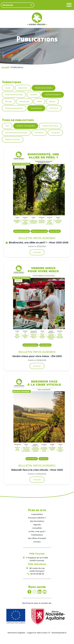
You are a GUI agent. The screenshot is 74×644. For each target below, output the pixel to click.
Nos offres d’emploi (37, 538)
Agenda (37, 525)
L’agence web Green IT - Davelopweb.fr (47, 633)
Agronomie (23, 88)
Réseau (52, 101)
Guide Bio (55, 133)
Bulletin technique (50, 126)
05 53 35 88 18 (37, 574)
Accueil (5, 67)
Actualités (37, 528)
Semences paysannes (14, 108)
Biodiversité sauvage (14, 95)
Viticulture (54, 108)
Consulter (37, 252)
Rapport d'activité (13, 139)
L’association (37, 514)
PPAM (39, 101)
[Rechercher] (31, 5)
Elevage (9, 101)
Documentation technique (16, 133)
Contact (37, 542)
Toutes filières (36, 108)
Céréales (34, 95)
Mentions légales (16, 633)
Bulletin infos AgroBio (26, 126)
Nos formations (37, 521)
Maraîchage (24, 101)
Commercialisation (53, 95)
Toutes (8, 88)
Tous (7, 126)
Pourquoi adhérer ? (37, 518)
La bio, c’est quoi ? (37, 531)
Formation (39, 133)
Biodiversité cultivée (44, 88)
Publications (37, 535)
